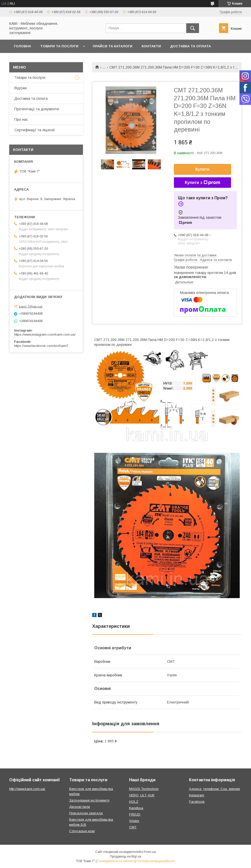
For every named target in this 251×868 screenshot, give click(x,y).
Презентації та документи (37, 109)
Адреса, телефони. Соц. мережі (215, 789)
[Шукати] (193, 28)
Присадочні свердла (86, 813)
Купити (203, 169)
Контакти (151, 46)
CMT (133, 827)
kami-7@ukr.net (31, 306)
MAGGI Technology (144, 789)
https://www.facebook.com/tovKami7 (41, 346)
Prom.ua (150, 852)
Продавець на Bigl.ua (126, 856)
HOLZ (134, 802)
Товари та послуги (59, 46)
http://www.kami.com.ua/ (27, 789)
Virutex (134, 821)
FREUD (135, 814)
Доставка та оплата (190, 46)
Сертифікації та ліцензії (35, 130)
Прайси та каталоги (113, 46)
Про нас (21, 119)
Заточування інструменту (89, 800)
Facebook (197, 802)
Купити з (202, 183)
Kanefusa (136, 808)
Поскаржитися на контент (116, 861)
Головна (22, 46)
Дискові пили (80, 807)
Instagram (197, 795)
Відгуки (20, 88)
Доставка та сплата (31, 98)
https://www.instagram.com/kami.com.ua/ (45, 334)
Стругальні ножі (82, 831)
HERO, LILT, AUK (142, 795)
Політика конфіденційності (156, 861)
